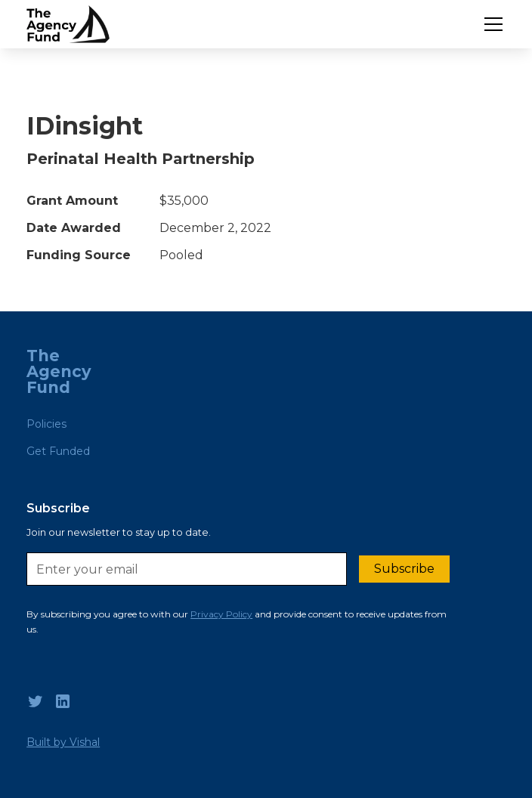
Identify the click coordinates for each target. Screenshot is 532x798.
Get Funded (58, 451)
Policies (46, 424)
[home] (68, 24)
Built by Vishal (63, 742)
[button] (490, 24)
